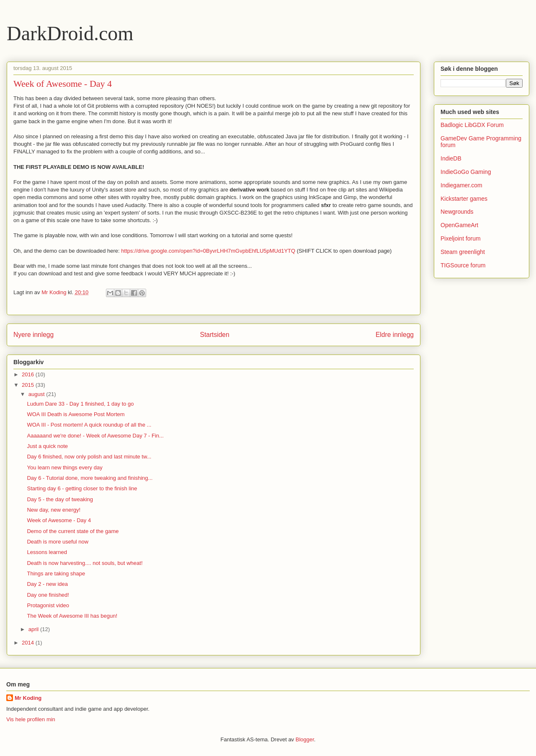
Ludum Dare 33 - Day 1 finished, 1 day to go (80, 404)
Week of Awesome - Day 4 (59, 520)
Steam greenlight (463, 252)
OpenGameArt (459, 225)
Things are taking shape (56, 573)
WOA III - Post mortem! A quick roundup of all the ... (89, 425)
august (37, 394)
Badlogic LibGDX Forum (472, 125)
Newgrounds (457, 212)
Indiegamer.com (461, 185)
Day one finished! (48, 595)
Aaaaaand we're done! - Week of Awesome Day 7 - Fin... (95, 436)
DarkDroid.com (70, 33)
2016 (29, 374)
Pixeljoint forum (461, 238)
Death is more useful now (58, 542)
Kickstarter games (464, 199)
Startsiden (214, 335)
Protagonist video (48, 605)
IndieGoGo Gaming (466, 172)
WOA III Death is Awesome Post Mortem (76, 414)
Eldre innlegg (395, 335)
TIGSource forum (463, 265)
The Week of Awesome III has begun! (72, 616)
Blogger (305, 739)
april (34, 629)
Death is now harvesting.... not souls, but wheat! (85, 563)
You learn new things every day (64, 467)
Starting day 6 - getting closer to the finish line (82, 488)
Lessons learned (47, 552)
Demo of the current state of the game (73, 531)
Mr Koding (28, 698)
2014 (29, 643)
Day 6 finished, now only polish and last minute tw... (89, 457)
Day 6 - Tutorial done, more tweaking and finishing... (90, 478)
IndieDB (451, 158)
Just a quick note (47, 446)
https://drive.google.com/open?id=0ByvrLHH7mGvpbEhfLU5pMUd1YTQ (208, 251)
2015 (29, 385)
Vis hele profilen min (31, 719)
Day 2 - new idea (47, 584)
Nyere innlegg (33, 335)
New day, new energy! (54, 510)
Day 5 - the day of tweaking (60, 499)
